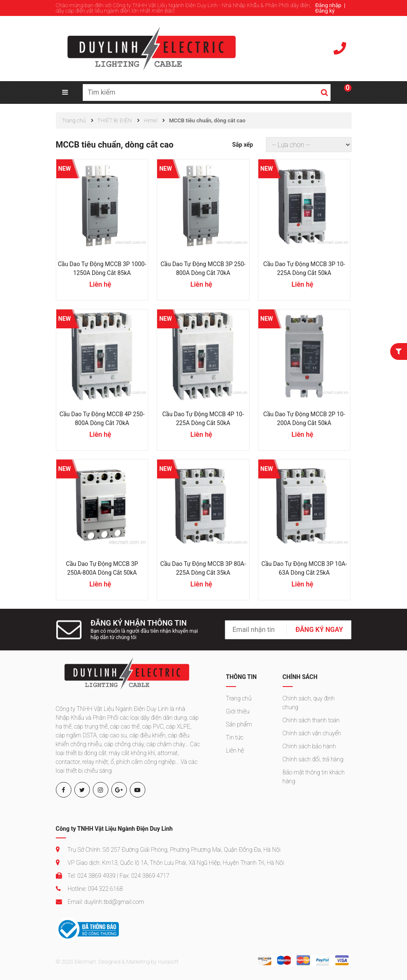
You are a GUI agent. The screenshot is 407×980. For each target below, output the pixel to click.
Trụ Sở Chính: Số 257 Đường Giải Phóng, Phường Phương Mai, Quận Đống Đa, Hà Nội (168, 850)
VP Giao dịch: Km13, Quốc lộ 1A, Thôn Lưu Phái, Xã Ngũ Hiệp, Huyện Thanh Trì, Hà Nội (170, 863)
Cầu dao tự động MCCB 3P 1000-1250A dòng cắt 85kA (102, 268)
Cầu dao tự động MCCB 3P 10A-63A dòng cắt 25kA (304, 568)
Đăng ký (325, 11)
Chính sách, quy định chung (309, 703)
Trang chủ (239, 698)
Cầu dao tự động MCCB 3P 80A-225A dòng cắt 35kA (203, 568)
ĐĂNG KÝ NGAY (319, 630)
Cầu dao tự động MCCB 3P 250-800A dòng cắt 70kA (203, 268)
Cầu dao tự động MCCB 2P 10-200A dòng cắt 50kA (304, 419)
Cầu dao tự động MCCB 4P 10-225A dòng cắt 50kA (203, 419)
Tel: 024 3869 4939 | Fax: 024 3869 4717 (113, 876)
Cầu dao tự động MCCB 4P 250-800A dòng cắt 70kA (102, 419)
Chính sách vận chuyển (312, 733)
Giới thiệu (238, 711)
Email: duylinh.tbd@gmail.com (100, 902)
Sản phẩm (239, 724)
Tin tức (235, 737)
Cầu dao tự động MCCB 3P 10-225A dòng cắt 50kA (304, 268)
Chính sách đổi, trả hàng (313, 759)
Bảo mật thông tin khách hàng (314, 777)
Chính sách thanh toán (311, 720)
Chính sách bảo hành (309, 746)
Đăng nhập (329, 5)
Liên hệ (235, 750)
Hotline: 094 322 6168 (89, 889)
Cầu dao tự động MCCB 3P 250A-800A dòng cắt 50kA (102, 568)
